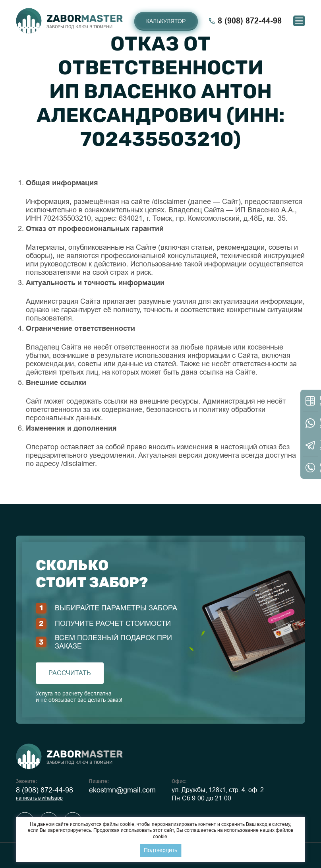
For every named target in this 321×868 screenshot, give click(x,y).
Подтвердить (160, 850)
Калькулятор (166, 21)
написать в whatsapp (39, 798)
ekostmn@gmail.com (122, 790)
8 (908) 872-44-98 (44, 790)
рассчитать (70, 673)
